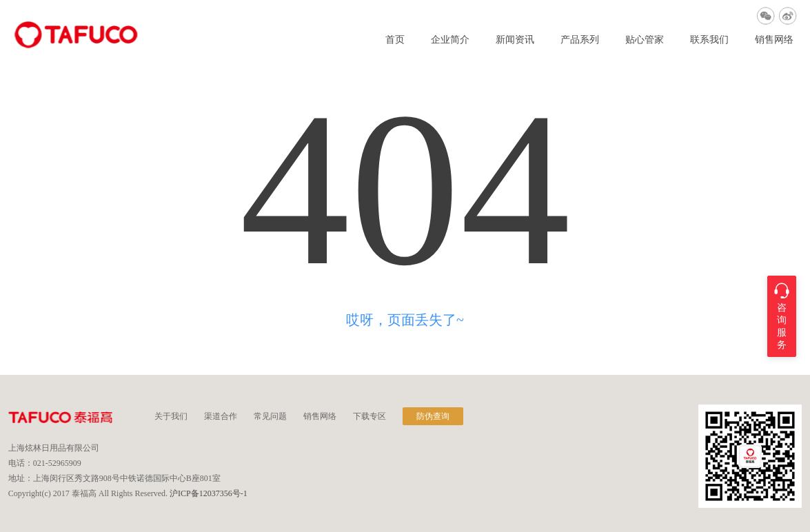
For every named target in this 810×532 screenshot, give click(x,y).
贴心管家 (645, 40)
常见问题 (270, 416)
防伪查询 (433, 416)
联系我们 (709, 40)
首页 (395, 40)
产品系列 (580, 40)
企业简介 (450, 40)
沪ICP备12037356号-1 (209, 493)
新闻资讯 (515, 40)
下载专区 (369, 416)
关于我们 (171, 416)
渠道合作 (221, 416)
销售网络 (774, 40)
